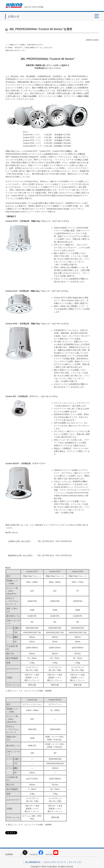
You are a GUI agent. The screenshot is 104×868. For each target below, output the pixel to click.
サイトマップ (74, 862)
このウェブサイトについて (55, 862)
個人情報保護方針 (33, 862)
